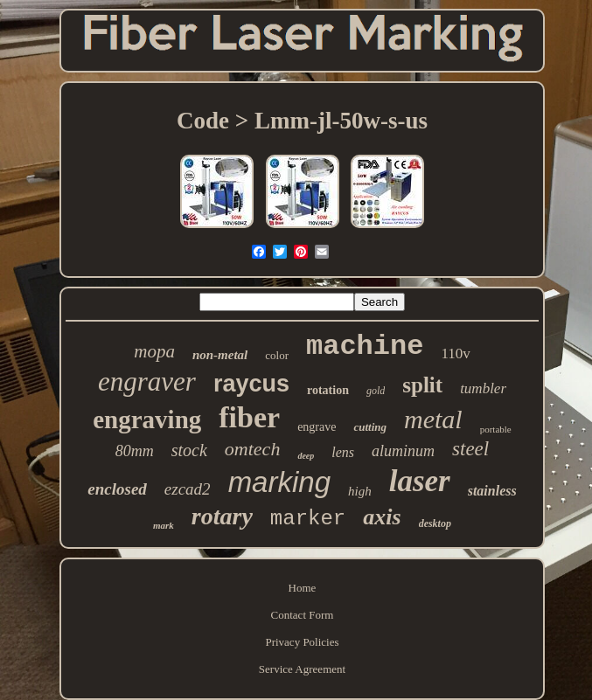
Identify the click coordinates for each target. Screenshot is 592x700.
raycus (251, 384)
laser (420, 481)
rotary (222, 516)
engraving (147, 419)
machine (365, 347)
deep (306, 456)
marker (308, 519)
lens (343, 452)
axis (382, 517)
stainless (492, 491)
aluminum (403, 451)
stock (189, 450)
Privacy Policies (302, 642)
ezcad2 (188, 489)
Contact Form (303, 615)
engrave (317, 427)
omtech (253, 449)
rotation (328, 390)
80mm (135, 451)
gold (376, 391)
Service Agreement (302, 669)
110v (455, 353)
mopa (154, 351)
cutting (370, 427)
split (422, 385)
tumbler (483, 388)
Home (303, 588)
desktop (435, 523)
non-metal (220, 355)
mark (164, 525)
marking (279, 482)
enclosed (117, 489)
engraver (147, 381)
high (360, 491)
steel (470, 449)
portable (496, 429)
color (277, 355)
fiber (249, 417)
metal (433, 419)
